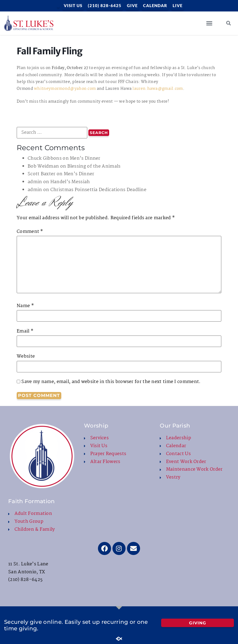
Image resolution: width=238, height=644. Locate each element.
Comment (30, 232)
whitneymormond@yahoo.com (65, 89)
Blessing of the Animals (94, 166)
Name (25, 306)
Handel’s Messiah (70, 182)
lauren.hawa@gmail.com (158, 89)
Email (25, 331)
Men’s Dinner (85, 158)
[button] (209, 23)
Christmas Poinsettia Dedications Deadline (98, 190)
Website (26, 357)
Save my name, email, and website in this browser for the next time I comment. (111, 382)
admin (35, 182)
